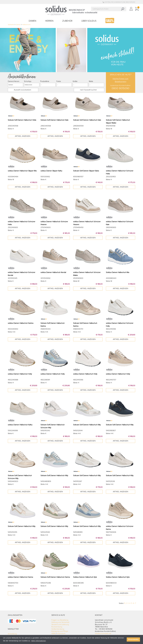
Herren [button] (49, 21)
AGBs (53, 633)
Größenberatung (58, 629)
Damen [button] (32, 21)
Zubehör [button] (67, 21)
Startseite (11, 25)
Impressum (61, 633)
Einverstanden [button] (133, 639)
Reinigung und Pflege (60, 631)
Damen (18, 25)
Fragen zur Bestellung (60, 620)
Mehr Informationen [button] (39, 641)
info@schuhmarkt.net (103, 633)
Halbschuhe (26, 25)
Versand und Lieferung (60, 625)
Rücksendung (57, 627)
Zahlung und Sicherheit (60, 622)
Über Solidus (89, 21)
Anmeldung (12, 634)
